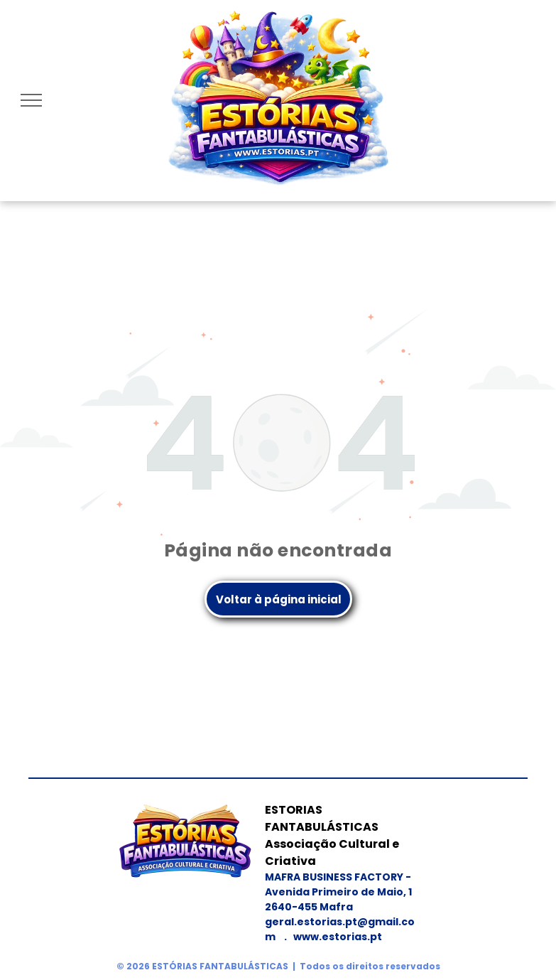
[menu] (31, 100)
